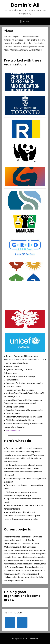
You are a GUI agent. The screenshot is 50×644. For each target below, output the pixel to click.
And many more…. (14, 430)
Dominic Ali (25, 5)
